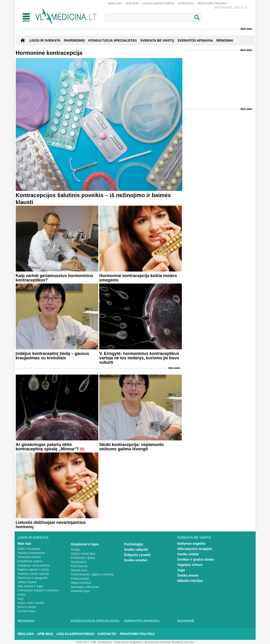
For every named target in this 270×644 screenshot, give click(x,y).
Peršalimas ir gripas (83, 558)
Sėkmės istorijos (190, 581)
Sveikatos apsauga (142, 621)
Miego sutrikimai (81, 583)
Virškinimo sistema (29, 557)
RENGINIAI (225, 40)
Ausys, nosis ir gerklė (31, 603)
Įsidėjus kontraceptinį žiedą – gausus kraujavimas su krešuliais (53, 356)
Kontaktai (186, 3)
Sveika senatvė (136, 560)
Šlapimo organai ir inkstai (33, 570)
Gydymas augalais (191, 543)
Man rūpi (24, 543)
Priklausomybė (80, 579)
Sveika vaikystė (136, 549)
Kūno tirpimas (79, 566)
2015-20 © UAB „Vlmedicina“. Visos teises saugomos (109, 642)
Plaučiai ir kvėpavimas (31, 553)
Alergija (75, 549)
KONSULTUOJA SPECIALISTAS (113, 40)
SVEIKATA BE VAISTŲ (157, 40)
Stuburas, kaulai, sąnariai (33, 574)
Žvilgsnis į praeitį (137, 555)
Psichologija (133, 544)
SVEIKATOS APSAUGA (195, 40)
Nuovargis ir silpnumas (85, 587)
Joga (181, 570)
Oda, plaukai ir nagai (30, 586)
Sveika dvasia (188, 575)
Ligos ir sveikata (45, 40)
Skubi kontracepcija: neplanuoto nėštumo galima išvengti (131, 447)
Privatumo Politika (212, 3)
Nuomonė (186, 621)
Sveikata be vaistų (194, 537)
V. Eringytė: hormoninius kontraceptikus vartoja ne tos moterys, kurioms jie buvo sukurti (139, 358)
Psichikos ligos (27, 611)
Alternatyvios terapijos (195, 549)
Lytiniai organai (27, 582)
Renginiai (26, 621)
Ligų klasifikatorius (158, 3)
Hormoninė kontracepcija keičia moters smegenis (138, 278)
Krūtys (22, 595)
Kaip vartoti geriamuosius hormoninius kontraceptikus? (54, 278)
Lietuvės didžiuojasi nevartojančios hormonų (51, 525)
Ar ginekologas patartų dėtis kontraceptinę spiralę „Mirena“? (47, 447)
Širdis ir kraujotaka (29, 549)
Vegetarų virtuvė (190, 565)
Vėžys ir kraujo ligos (83, 554)
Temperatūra (79, 562)
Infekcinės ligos (80, 591)
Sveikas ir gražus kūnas (196, 559)
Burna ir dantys (27, 607)
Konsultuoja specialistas (95, 621)
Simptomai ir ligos (85, 544)
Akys (21, 599)
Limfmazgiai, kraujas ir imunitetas (38, 590)
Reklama (115, 3)
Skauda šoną (79, 570)
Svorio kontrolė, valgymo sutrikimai (92, 574)
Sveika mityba (188, 554)
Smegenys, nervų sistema (34, 565)
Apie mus (132, 3)
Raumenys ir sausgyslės (33, 578)
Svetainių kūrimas (183, 642)
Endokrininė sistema (30, 561)
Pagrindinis (74, 40)
